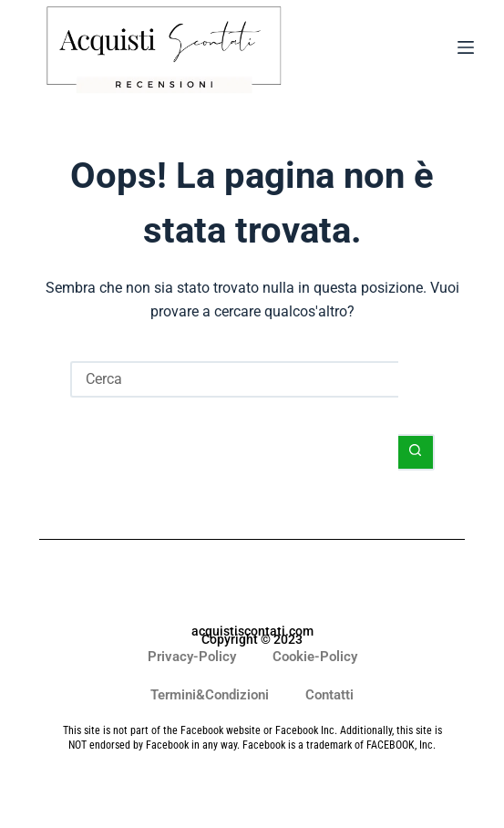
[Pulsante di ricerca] (417, 452)
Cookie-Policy (315, 657)
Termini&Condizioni (210, 695)
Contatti (329, 695)
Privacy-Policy (192, 657)
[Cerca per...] (234, 379)
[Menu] (466, 51)
